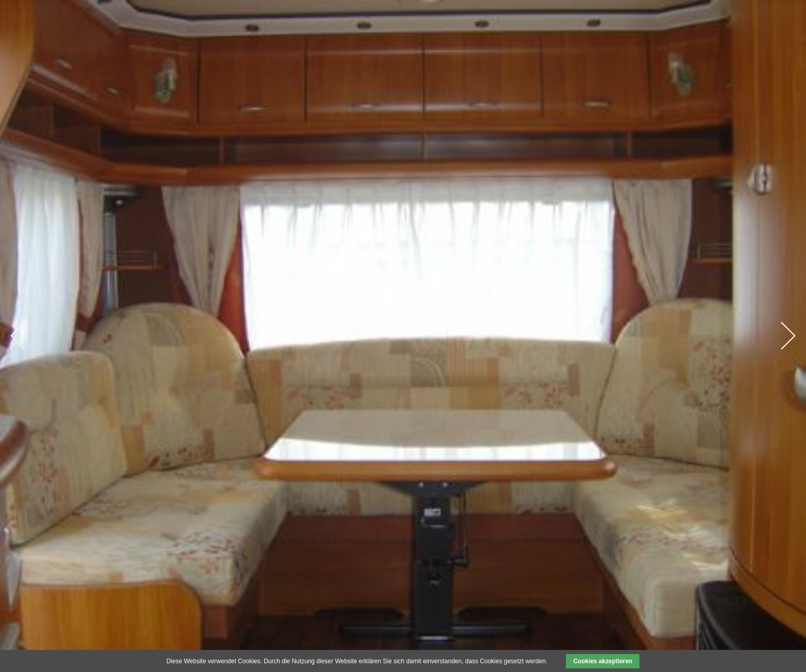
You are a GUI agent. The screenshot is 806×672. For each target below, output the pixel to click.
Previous (18, 336)
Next (788, 336)
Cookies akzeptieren (603, 661)
